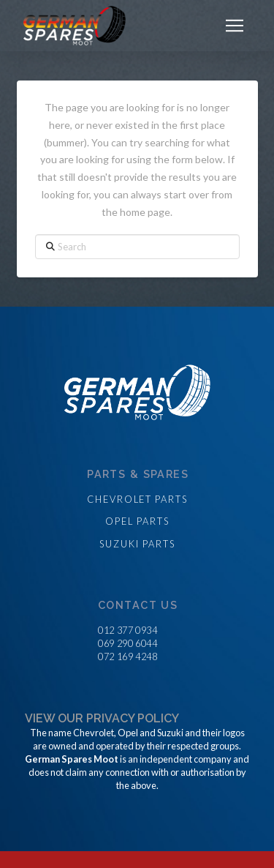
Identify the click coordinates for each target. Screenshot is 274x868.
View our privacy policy (102, 718)
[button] (235, 26)
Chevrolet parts (137, 499)
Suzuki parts (137, 544)
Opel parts (137, 521)
